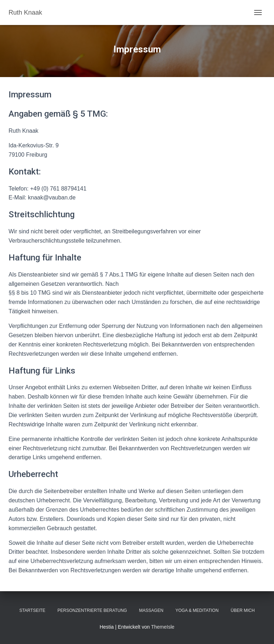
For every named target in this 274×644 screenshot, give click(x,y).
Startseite (32, 610)
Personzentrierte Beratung (92, 610)
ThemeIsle (163, 627)
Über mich (242, 610)
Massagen (151, 610)
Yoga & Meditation (197, 610)
